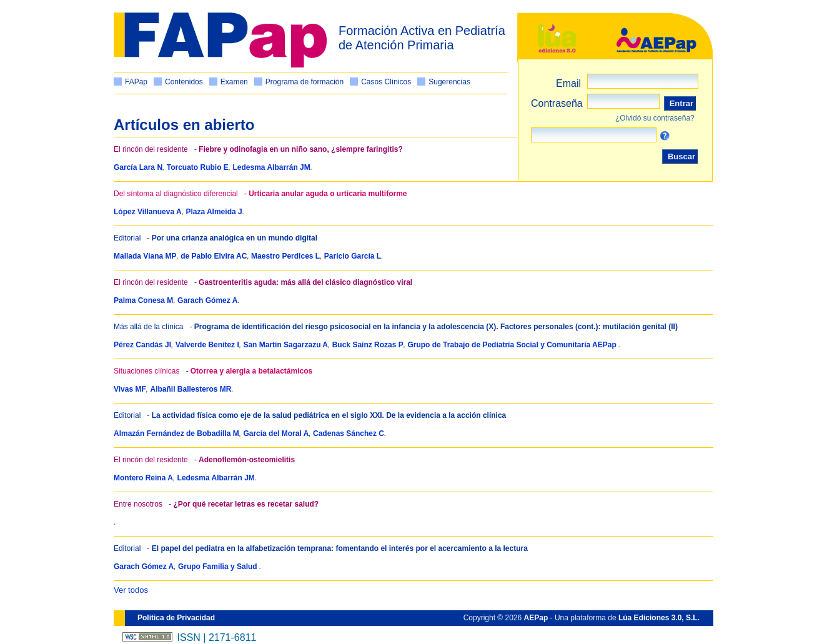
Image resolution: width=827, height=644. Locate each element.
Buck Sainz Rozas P (368, 345)
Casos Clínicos (386, 82)
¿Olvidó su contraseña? (655, 118)
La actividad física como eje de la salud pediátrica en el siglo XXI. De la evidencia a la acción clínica (329, 415)
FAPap (136, 82)
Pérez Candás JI (142, 345)
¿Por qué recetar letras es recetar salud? (246, 504)
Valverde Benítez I (207, 345)
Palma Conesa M (143, 300)
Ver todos (131, 590)
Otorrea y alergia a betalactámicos (251, 371)
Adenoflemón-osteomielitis (247, 460)
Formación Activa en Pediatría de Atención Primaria (422, 38)
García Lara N (138, 167)
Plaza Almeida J (214, 212)
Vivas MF (130, 389)
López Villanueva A (148, 212)
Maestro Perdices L (285, 256)
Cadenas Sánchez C (349, 433)
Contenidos (184, 82)
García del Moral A (276, 433)
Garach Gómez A (207, 300)
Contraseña (557, 103)
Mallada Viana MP (145, 256)
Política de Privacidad (176, 618)
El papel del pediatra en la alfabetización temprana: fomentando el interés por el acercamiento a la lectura (340, 548)
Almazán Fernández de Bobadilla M (176, 433)
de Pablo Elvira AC (214, 256)
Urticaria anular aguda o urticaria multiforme (328, 194)
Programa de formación (305, 82)
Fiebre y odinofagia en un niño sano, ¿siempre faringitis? (301, 149)
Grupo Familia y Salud (219, 567)
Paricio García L (353, 256)
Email (568, 83)
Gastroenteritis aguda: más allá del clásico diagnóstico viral (305, 282)
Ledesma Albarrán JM (272, 167)
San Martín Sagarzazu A (285, 345)
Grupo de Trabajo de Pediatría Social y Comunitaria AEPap (513, 345)
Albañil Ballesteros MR (191, 389)
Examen (234, 82)
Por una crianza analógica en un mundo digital (235, 238)
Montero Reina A (143, 478)
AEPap (536, 618)
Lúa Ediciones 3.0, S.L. (659, 618)
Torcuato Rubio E (198, 167)
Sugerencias (449, 82)
